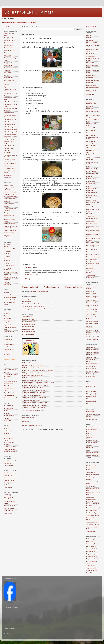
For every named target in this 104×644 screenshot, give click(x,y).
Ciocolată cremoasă (10, 461)
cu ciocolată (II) (8, 408)
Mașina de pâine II (92, 559)
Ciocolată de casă (9, 50)
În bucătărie (90, 573)
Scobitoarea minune (93, 515)
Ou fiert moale (91, 486)
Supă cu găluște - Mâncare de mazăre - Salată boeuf (39, 309)
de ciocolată (7, 431)
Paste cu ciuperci (92, 224)
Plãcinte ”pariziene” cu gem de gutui (11, 227)
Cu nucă (6, 263)
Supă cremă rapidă (92, 522)
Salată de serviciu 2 (92, 312)
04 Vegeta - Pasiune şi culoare (32, 373)
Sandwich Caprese (92, 324)
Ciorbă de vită (91, 355)
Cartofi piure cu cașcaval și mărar (92, 142)
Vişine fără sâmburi (92, 570)
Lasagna (89, 176)
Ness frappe (7, 318)
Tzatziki (89, 458)
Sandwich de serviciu (93, 337)
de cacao (6, 428)
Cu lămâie (7, 254)
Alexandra (28, 268)
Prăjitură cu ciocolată (10, 102)
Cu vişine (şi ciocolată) (7, 269)
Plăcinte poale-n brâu (10, 230)
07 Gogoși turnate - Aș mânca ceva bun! (35, 380)
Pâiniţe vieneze (91, 404)
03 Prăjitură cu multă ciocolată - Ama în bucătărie (38, 370)
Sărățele (89, 417)
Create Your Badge (8, 602)
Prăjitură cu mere (9, 113)
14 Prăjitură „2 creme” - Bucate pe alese (35, 398)
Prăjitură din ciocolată (10, 137)
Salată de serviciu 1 (92, 309)
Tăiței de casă (91, 566)
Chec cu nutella (8, 45)
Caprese (89, 38)
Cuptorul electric (91, 546)
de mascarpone (8, 436)
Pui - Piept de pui (92, 249)
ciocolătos (7, 372)
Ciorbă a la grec (91, 347)
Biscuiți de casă (9, 342)
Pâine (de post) (91, 394)
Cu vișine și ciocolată (10, 272)
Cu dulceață (7, 251)
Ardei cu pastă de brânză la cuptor (92, 103)
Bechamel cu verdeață (93, 427)
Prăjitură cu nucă (9, 122)
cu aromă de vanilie (10, 300)
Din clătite (7, 386)
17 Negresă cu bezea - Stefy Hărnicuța (34, 405)
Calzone (89, 35)
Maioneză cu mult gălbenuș (92, 437)
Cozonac (6, 206)
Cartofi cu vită (91, 128)
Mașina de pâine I (92, 556)
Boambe (6, 347)
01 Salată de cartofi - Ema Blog (32, 365)
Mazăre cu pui (91, 181)
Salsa (88, 450)
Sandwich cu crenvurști (90, 327)
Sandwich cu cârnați (93, 330)
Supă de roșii (90, 374)
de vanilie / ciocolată (10, 447)
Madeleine (7, 70)
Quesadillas (90, 268)
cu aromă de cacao (10, 295)
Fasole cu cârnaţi (92, 169)
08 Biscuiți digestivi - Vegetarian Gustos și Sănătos (38, 383)
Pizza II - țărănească (93, 70)
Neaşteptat (26, 422)
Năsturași (7, 354)
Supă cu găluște (91, 369)
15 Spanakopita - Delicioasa (31, 400)
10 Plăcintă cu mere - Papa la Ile (32, 388)
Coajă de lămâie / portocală (9, 498)
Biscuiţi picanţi (91, 412)
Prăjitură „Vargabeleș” (10, 163)
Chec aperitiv (90, 40)
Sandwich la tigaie (92, 339)
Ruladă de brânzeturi (93, 88)
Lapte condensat (9, 508)
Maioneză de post (92, 440)
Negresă (6, 75)
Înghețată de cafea (9, 332)
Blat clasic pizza (91, 386)
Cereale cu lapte (9, 473)
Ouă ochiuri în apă (92, 219)
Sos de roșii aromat (92, 455)
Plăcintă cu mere (9, 233)
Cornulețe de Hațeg (10, 58)
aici (62, 429)
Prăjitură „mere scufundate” (8, 152)
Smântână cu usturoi (93, 453)
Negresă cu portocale (10, 393)
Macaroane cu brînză (10, 68)
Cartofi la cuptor (91, 130)
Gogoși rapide (8, 63)
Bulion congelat (91, 539)
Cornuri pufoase (9, 204)
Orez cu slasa (91, 207)
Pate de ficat (90, 63)
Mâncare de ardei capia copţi (92, 189)
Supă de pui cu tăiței (93, 371)
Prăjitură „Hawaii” (9, 146)
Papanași (7, 87)
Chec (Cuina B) (8, 38)
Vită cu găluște (91, 275)
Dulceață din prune (10, 506)
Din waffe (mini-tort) (10, 388)
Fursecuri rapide (9, 349)
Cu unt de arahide (9, 266)
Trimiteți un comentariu (32, 279)
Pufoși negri (7, 285)
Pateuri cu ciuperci (92, 65)
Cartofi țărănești (91, 145)
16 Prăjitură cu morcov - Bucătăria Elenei (35, 403)
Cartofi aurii (90, 109)
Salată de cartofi (91, 294)
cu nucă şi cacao (9, 416)
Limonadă (7, 313)
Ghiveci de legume (92, 174)
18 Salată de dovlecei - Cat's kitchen (34, 408)
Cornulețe (7, 201)
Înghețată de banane (10, 325)
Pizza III (89, 73)
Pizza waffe (90, 83)
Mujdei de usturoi (92, 443)
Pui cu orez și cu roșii (93, 257)
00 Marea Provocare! (29, 363)
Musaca (89, 186)
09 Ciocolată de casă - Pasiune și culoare (35, 385)
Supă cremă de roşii (93, 364)
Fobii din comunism (28, 418)
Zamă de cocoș (91, 376)
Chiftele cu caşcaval (93, 148)
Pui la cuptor (90, 266)
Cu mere (6, 379)
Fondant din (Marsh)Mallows (9, 464)
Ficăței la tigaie (91, 171)
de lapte (6, 433)
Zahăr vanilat (8, 513)
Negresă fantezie (9, 78)
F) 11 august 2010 (28, 329)
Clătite (6, 53)
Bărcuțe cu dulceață (10, 192)
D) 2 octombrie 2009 (29, 324)
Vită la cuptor (90, 278)
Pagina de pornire (52, 287)
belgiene (6, 292)
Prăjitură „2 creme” (9, 139)
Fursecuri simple (9, 352)
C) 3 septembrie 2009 (29, 322)
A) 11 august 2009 (28, 317)
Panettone (7, 280)
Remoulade (90, 448)
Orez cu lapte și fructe (10, 478)
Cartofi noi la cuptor (92, 133)
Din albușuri (7, 275)
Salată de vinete (91, 314)
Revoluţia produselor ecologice (32, 425)
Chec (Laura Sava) (10, 40)
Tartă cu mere (8, 175)
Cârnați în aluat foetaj (93, 414)
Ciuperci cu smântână (93, 157)
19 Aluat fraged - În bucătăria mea (33, 410)
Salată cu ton (90, 291)
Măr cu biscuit (8, 475)
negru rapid (7, 421)
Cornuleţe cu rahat (9, 199)
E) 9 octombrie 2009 (29, 327)
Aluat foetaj (7, 495)
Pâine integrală (91, 401)
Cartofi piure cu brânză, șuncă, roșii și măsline (93, 137)
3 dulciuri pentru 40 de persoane (32, 299)
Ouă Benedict (91, 216)
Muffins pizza (90, 56)
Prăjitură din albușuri (10, 134)
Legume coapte (91, 179)
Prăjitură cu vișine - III (10, 132)
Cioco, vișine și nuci (10, 370)
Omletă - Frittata (91, 200)
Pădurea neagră (9, 395)
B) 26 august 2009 (28, 319)
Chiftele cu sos (91, 150)
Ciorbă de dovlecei (92, 350)
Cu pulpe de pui (27, 301)
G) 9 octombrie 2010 (29, 332)
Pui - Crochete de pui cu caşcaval (93, 246)
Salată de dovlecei (92, 300)
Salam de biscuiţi (9, 166)
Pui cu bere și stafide (93, 254)
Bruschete (89, 106)
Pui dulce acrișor (92, 259)
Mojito (6, 316)
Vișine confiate (8, 511)
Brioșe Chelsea (8, 185)
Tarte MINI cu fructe (10, 168)
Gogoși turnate (8, 65)
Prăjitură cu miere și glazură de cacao (10, 116)
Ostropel (89, 214)
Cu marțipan (7, 256)
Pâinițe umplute (91, 85)
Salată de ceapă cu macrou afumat (92, 297)
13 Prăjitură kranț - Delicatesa (32, 395)
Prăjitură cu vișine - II (10, 129)
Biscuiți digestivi (9, 344)
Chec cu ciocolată (9, 43)
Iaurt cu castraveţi (92, 429)
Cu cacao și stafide (10, 249)
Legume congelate (92, 554)
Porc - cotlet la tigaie (93, 243)
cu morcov (7, 413)
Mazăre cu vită (91, 184)
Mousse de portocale (10, 452)
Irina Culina (7, 581)
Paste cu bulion (91, 221)
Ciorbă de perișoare (93, 352)
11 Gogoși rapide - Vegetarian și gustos (35, 390)
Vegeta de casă (91, 568)
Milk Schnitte (8, 73)
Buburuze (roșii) (91, 465)
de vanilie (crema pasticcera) (9, 443)
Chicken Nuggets (92, 43)
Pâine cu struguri (92, 399)
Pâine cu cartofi (91, 396)
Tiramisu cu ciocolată (10, 398)
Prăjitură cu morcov (10, 119)
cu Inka (6, 411)
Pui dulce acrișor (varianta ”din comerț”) (93, 263)
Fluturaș (6, 391)
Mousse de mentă (9, 449)
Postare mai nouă (30, 287)
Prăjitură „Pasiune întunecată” (9, 160)
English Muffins (91, 391)
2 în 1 (5, 367)
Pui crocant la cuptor (93, 252)
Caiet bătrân (90, 541)
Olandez (89, 445)
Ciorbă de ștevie (91, 357)
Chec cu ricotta (8, 48)
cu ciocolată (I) (8, 406)
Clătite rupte (7, 55)
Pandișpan (7, 84)
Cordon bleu (90, 160)
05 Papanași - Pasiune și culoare (33, 375)
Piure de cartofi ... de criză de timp (93, 500)
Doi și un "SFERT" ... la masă (29, 12)
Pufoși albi (7, 282)
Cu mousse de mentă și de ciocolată (10, 382)
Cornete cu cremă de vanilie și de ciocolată (10, 195)
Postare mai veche (74, 287)
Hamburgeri (90, 54)
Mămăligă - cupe (92, 195)
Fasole (88, 166)
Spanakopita (90, 94)
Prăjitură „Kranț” (9, 148)
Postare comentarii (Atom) (39, 291)
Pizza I (88, 68)
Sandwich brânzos (92, 321)
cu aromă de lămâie (10, 297)
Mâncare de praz (92, 193)
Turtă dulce (7, 178)
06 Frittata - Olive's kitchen (31, 378)
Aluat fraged (90, 384)
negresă (6, 418)
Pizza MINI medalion (93, 80)
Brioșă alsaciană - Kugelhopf (9, 189)
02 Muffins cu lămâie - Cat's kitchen (33, 368)
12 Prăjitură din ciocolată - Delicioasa (34, 393)
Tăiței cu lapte (8, 487)
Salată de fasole (91, 303)
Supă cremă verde (92, 366)
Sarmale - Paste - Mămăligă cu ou (33, 306)
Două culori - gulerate (10, 277)
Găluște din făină (92, 549)
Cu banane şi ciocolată (8, 246)
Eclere (6, 60)
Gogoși (6, 213)
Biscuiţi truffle (8, 339)
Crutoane (89, 389)
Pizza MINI (90, 78)
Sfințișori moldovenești (8, 236)
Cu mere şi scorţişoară (7, 260)
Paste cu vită (90, 497)
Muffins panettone (9, 224)
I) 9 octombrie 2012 (28, 334)
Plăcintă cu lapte (9, 480)
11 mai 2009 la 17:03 (32, 275)
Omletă (89, 198)
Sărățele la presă (92, 419)
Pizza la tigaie (91, 75)
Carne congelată (91, 544)
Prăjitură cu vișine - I (10, 127)
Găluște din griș (91, 551)
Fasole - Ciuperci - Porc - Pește (32, 304)
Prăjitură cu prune (9, 124)
